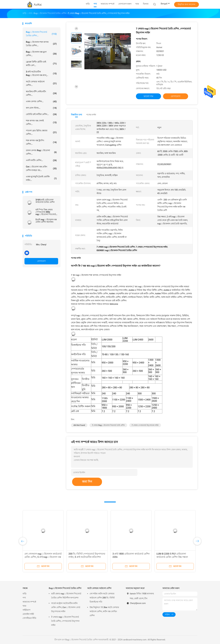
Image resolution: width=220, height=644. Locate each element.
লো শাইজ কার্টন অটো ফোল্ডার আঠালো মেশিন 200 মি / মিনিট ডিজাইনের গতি (102, 598)
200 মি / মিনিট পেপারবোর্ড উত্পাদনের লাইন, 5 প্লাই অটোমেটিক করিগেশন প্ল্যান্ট (87, 557)
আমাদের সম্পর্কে (29, 602)
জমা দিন (87, 482)
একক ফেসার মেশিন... (41, 102)
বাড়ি (24, 594)
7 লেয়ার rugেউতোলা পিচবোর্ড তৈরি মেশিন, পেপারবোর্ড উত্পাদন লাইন (65, 621)
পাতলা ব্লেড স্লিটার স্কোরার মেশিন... (41, 132)
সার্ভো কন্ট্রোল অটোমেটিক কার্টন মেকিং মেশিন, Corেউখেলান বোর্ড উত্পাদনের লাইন (66, 607)
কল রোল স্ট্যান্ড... (41, 108)
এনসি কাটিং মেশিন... (41, 160)
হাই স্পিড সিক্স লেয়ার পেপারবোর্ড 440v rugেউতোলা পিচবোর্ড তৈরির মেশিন (46, 212)
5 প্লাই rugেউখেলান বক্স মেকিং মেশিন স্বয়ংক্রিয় (46, 221)
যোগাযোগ (41, 261)
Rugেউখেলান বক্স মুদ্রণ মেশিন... (41, 54)
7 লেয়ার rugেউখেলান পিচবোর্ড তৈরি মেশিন (108, 425)
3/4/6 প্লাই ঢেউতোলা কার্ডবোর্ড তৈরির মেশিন (45, 201)
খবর (24, 606)
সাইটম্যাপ (27, 610)
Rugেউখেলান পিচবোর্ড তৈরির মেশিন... (41, 34)
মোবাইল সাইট (28, 614)
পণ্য (24, 598)
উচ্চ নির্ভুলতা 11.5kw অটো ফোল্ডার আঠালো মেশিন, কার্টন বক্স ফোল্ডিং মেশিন (104, 611)
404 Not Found (79, 425)
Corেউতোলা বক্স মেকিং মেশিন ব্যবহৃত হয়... (41, 168)
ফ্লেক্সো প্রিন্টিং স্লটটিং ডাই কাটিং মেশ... (41, 64)
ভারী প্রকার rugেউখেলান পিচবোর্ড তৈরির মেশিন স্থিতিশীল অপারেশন (66, 596)
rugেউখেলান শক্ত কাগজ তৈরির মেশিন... (41, 44)
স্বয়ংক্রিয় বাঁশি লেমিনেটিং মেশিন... (41, 93)
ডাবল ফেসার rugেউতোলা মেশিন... (41, 152)
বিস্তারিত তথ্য (77, 115)
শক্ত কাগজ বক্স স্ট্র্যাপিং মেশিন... (41, 142)
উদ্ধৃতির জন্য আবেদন (187, 4)
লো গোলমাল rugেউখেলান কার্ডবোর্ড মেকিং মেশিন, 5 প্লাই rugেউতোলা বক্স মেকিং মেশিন (43, 557)
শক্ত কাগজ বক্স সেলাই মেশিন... (41, 122)
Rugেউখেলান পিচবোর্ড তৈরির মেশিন (65, 588)
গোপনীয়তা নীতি (29, 618)
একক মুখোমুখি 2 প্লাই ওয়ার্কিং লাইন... (41, 178)
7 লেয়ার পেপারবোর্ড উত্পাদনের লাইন (145, 425)
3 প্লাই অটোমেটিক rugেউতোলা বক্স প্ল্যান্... (41, 73)
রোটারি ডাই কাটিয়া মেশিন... (41, 114)
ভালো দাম (148, 96)
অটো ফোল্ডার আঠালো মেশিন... (41, 83)
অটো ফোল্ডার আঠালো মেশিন (99, 588)
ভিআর (146, 4)
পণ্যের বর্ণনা (91, 115)
